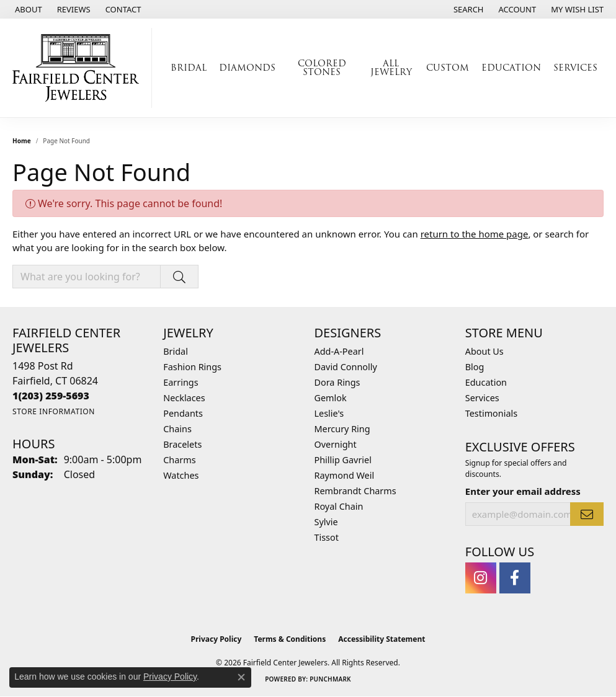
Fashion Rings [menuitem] (192, 367)
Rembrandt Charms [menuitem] (355, 491)
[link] (27, 9)
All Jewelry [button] (391, 68)
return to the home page (475, 234)
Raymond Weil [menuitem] (345, 475)
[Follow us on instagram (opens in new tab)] (481, 578)
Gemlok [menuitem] (331, 398)
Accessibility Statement (382, 639)
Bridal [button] (189, 68)
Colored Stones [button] (322, 68)
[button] (467, 9)
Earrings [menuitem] (181, 382)
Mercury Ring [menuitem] (342, 429)
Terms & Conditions (290, 639)
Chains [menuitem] (177, 429)
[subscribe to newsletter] (587, 514)
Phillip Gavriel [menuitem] (343, 460)
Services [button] (575, 68)
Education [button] (511, 68)
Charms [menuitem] (179, 460)
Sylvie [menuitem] (326, 522)
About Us (484, 351)
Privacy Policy (216, 639)
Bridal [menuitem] (176, 351)
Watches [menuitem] (181, 475)
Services (482, 398)
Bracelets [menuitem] (182, 444)
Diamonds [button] (247, 68)
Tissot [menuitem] (327, 537)
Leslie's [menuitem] (329, 413)
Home (22, 141)
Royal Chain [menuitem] (339, 506)
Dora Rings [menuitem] (337, 382)
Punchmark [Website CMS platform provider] (330, 679)
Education (486, 382)
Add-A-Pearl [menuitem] (339, 351)
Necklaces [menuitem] (184, 398)
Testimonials (491, 413)
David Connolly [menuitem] (346, 367)
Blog (475, 367)
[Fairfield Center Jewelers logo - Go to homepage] (79, 68)
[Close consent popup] (241, 677)
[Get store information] (54, 411)
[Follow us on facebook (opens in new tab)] (515, 578)
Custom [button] (448, 68)
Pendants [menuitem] (183, 413)
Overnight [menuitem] (336, 444)
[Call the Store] (51, 396)
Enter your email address (523, 491)
